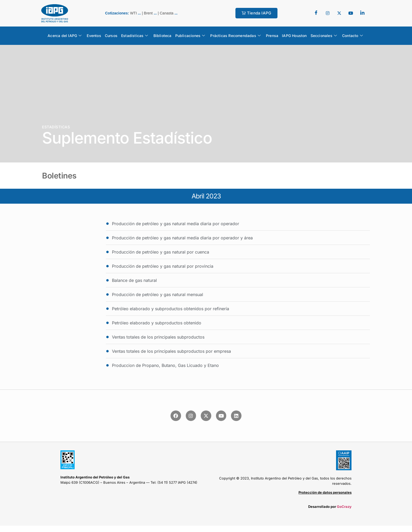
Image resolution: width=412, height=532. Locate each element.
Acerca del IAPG (65, 36)
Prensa (272, 36)
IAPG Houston (294, 36)
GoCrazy (344, 507)
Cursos (111, 36)
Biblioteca (163, 36)
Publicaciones (190, 36)
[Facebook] (316, 13)
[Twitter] (328, 13)
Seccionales (324, 36)
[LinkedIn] (362, 13)
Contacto (352, 36)
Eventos (94, 36)
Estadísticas (135, 36)
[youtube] (351, 13)
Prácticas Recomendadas (235, 36)
